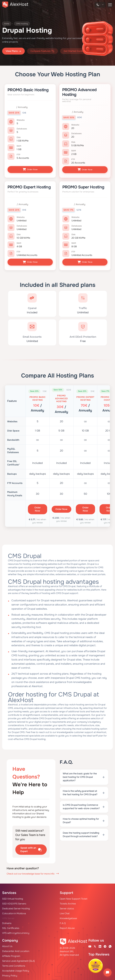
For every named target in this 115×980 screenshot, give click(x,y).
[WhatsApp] (110, 945)
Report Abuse (67, 927)
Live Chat (65, 912)
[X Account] (95, 945)
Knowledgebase (68, 917)
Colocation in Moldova (14, 912)
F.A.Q (63, 922)
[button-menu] (110, 5)
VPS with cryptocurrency (16, 932)
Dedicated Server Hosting (16, 908)
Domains (7, 922)
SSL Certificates (11, 927)
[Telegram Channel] (105, 945)
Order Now (30, 169)
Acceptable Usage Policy (16, 970)
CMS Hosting (23, 24)
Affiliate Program (11, 955)
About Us (7, 945)
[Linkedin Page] (100, 945)
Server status (67, 908)
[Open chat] (107, 973)
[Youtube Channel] (90, 945)
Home (7, 24)
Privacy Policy (10, 975)
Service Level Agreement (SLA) (19, 960)
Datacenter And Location (16, 950)
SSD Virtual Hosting (13, 898)
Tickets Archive (68, 903)
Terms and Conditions (14, 965)
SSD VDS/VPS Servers (14, 903)
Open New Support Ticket (74, 898)
